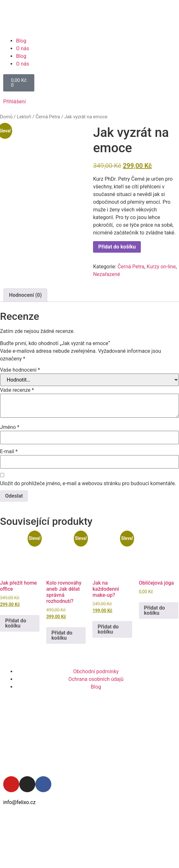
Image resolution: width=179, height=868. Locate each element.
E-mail (9, 452)
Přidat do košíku (117, 247)
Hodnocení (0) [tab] (25, 295)
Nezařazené (107, 274)
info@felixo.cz (19, 802)
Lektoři (24, 117)
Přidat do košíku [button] (16, 623)
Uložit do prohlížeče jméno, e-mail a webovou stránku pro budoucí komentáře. (88, 484)
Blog (21, 41)
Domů (6, 117)
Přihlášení (14, 102)
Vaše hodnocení (20, 370)
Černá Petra (48, 117)
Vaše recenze (17, 390)
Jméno (10, 427)
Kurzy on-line (161, 267)
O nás (23, 48)
